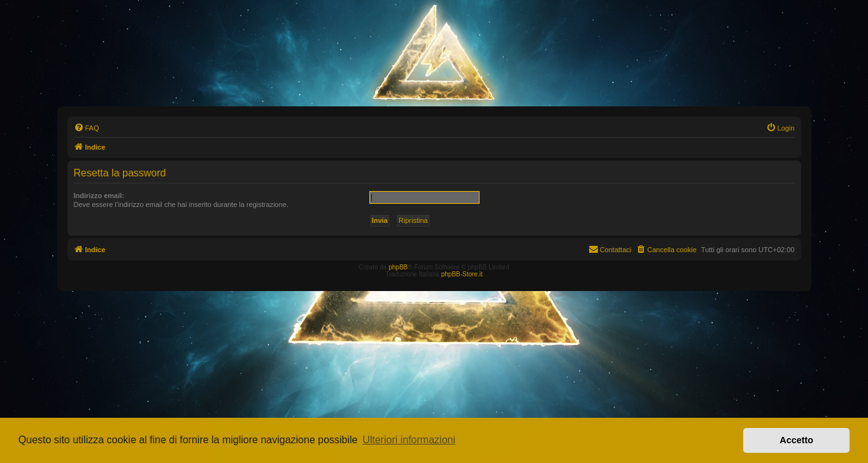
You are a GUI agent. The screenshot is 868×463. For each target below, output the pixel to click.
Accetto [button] (796, 440)
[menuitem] (87, 128)
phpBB (398, 267)
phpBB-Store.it (462, 274)
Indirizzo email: (99, 196)
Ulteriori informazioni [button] (409, 440)
